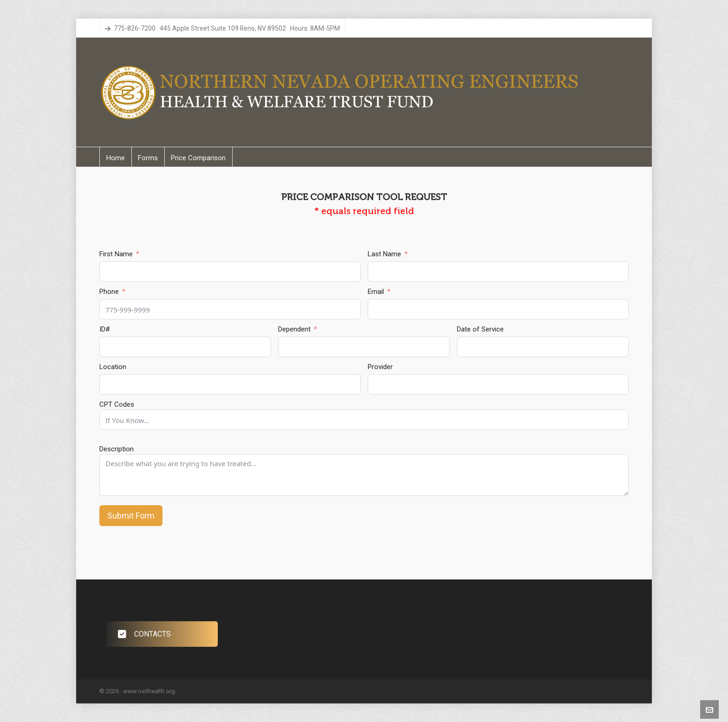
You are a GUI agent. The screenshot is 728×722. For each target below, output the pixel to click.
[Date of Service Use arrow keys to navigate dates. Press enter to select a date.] (543, 347)
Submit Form (131, 516)
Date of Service (480, 329)
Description (117, 449)
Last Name (384, 254)
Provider (380, 367)
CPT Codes (117, 404)
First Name (116, 254)
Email (376, 292)
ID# (105, 329)
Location (113, 367)
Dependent (294, 329)
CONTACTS (144, 634)
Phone (109, 292)
